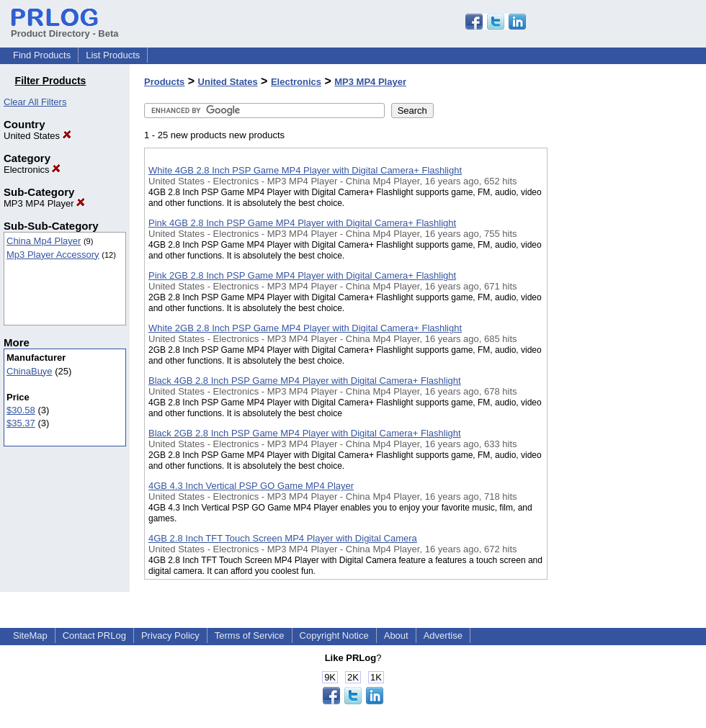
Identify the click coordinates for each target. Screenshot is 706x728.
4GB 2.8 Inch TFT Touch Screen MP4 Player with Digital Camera (283, 538)
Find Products (42, 55)
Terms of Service (250, 635)
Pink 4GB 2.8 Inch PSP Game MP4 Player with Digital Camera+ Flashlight (302, 223)
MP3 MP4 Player (44, 203)
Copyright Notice (334, 635)
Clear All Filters (35, 102)
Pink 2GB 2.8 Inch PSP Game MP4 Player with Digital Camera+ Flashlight (302, 275)
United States (37, 136)
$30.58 (21, 410)
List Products (113, 55)
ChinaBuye (30, 371)
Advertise (443, 635)
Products (164, 82)
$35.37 (21, 423)
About (396, 635)
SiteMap (30, 635)
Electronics (32, 170)
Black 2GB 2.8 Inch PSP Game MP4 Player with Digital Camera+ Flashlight (305, 433)
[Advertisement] (620, 374)
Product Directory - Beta (65, 28)
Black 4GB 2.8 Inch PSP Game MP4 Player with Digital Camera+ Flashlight (305, 381)
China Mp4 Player (44, 241)
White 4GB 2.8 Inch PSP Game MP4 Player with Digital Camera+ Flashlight (305, 170)
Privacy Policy (170, 635)
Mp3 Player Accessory (53, 255)
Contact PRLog (94, 635)
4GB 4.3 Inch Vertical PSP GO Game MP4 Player (251, 486)
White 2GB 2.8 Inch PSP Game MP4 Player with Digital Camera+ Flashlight (305, 328)
